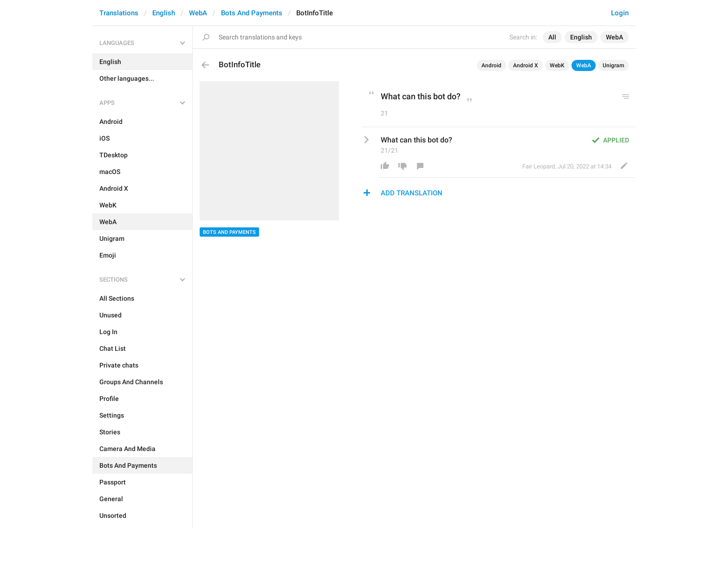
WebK (557, 65)
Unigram (613, 65)
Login (620, 13)
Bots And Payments (252, 13)
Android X (526, 65)
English (164, 13)
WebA (198, 13)
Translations (119, 13)
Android (491, 65)
